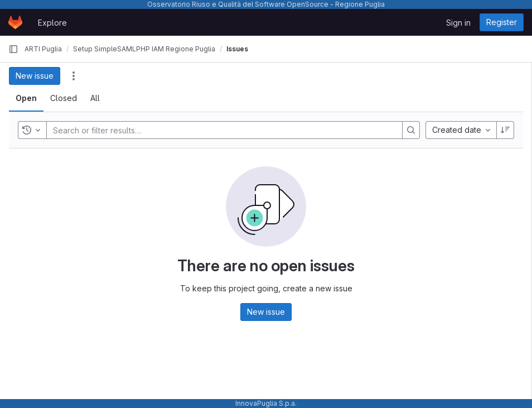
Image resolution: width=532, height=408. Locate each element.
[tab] (26, 98)
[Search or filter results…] (120, 130)
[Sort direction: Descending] (505, 130)
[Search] (411, 130)
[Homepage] (15, 22)
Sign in (458, 23)
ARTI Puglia (43, 49)
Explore (52, 23)
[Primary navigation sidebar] (13, 49)
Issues (237, 49)
